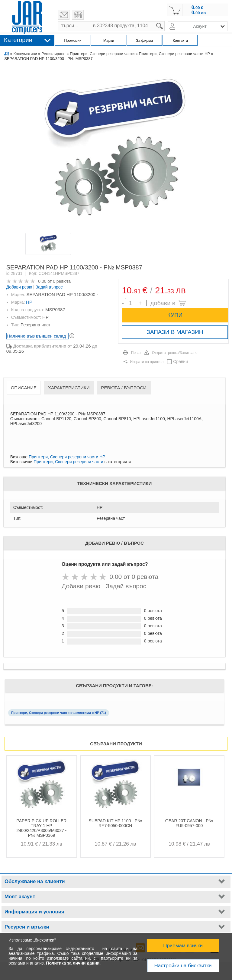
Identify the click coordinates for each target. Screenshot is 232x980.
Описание (24, 388)
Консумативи (25, 54)
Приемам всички (183, 946)
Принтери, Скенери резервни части (102, 54)
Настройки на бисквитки (183, 966)
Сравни (180, 361)
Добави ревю (19, 287)
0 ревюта (62, 281)
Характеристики (69, 388)
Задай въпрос (49, 287)
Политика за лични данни (73, 963)
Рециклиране (53, 54)
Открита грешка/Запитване (175, 353)
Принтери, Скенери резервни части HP (174, 54)
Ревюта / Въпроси (124, 388)
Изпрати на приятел (147, 362)
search (165, 21)
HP (29, 302)
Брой (126, 299)
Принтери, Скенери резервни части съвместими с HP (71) (59, 713)
